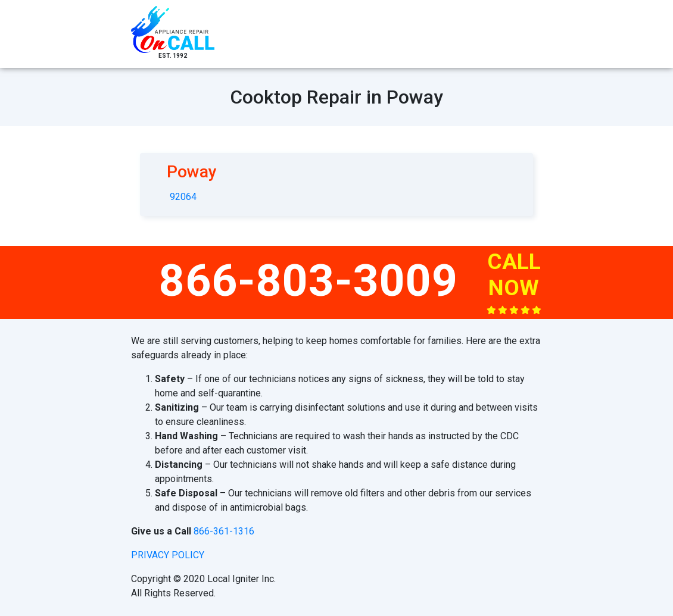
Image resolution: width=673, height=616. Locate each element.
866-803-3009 (309, 280)
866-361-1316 (224, 531)
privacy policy (168, 555)
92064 (183, 197)
